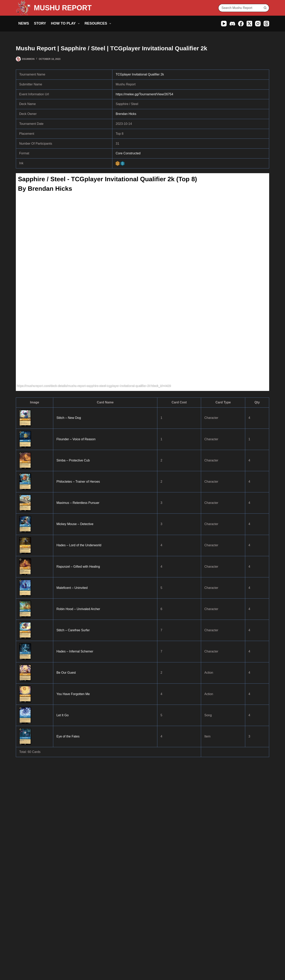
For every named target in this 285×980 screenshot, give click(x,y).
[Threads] (266, 24)
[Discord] (232, 24)
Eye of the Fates (68, 736)
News (24, 23)
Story (40, 23)
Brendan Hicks (126, 114)
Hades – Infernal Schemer (75, 651)
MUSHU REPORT (63, 8)
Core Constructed (128, 153)
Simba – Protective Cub (73, 460)
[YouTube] (224, 24)
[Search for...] (240, 8)
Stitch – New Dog (69, 418)
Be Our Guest (66, 673)
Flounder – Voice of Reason (76, 439)
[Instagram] (258, 24)
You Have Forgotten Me (73, 694)
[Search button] (265, 8)
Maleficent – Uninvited (72, 588)
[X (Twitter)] (249, 24)
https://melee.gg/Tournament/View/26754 (144, 94)
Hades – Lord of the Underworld (79, 545)
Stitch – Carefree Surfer (73, 630)
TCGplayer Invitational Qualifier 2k (140, 74)
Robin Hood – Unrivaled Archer (78, 609)
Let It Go (62, 715)
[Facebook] (241, 24)
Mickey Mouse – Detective (75, 524)
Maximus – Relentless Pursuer (78, 503)
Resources (99, 24)
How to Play (66, 24)
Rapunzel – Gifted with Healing (78, 567)
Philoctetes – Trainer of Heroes (78, 482)
